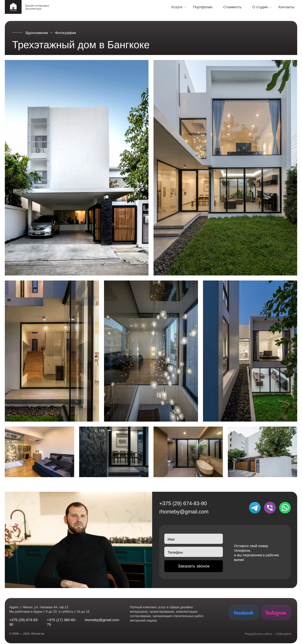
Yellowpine (284, 634)
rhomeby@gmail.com (184, 512)
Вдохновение (37, 33)
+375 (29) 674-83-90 (183, 503)
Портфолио (203, 7)
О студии (260, 7)
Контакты (286, 7)
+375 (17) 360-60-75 (62, 622)
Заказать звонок (194, 566)
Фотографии (66, 33)
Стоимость (232, 7)
